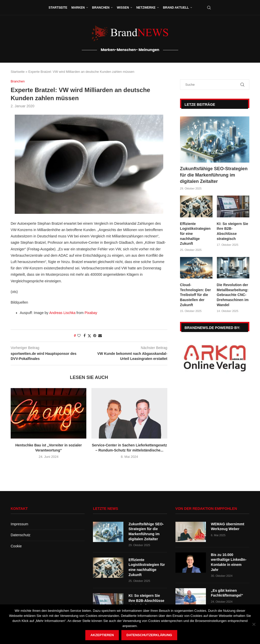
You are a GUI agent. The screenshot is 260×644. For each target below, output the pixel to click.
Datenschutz (21, 535)
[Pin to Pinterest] (95, 336)
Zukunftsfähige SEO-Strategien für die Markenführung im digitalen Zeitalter (214, 175)
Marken (78, 8)
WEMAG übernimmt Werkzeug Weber (228, 527)
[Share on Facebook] (85, 336)
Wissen (123, 8)
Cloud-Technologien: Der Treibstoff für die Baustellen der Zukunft (196, 295)
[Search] (209, 8)
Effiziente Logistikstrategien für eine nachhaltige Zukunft (195, 234)
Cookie (16, 546)
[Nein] (254, 624)
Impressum (19, 524)
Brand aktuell (176, 8)
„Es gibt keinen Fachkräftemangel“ (227, 593)
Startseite (58, 8)
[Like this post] (79, 336)
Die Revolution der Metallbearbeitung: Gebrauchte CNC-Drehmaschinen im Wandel (233, 295)
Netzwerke (146, 8)
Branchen (101, 8)
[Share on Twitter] (89, 336)
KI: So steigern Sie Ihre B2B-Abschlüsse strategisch (233, 231)
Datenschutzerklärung (149, 635)
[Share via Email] (100, 336)
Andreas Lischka (62, 313)
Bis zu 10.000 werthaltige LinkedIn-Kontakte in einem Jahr (229, 562)
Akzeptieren (102, 635)
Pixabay (91, 313)
